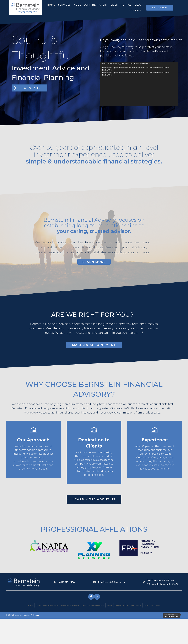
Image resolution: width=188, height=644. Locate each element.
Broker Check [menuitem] (134, 605)
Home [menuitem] (30, 605)
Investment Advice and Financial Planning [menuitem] (57, 605)
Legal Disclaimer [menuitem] (152, 605)
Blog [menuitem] (109, 605)
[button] (160, 8)
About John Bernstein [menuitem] (93, 605)
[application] (139, 84)
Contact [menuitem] (120, 605)
